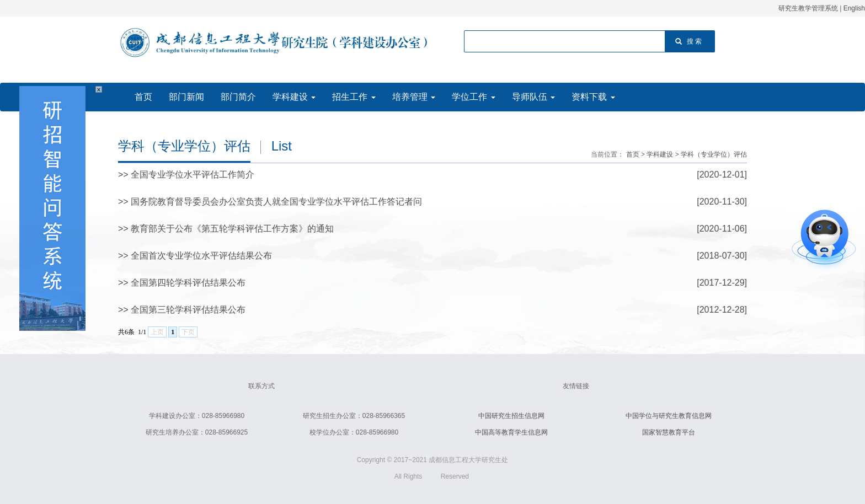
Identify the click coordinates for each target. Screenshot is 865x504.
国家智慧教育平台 (669, 432)
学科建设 (660, 154)
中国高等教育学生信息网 (511, 432)
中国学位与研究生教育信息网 (669, 416)
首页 (633, 154)
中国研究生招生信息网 (511, 416)
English (854, 8)
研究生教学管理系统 (808, 8)
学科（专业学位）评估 (714, 154)
